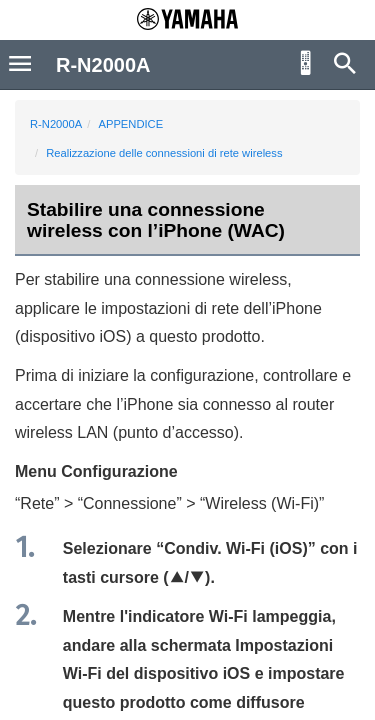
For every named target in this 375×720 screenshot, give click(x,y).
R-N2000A (56, 124)
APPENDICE (130, 124)
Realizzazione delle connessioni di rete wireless (164, 153)
